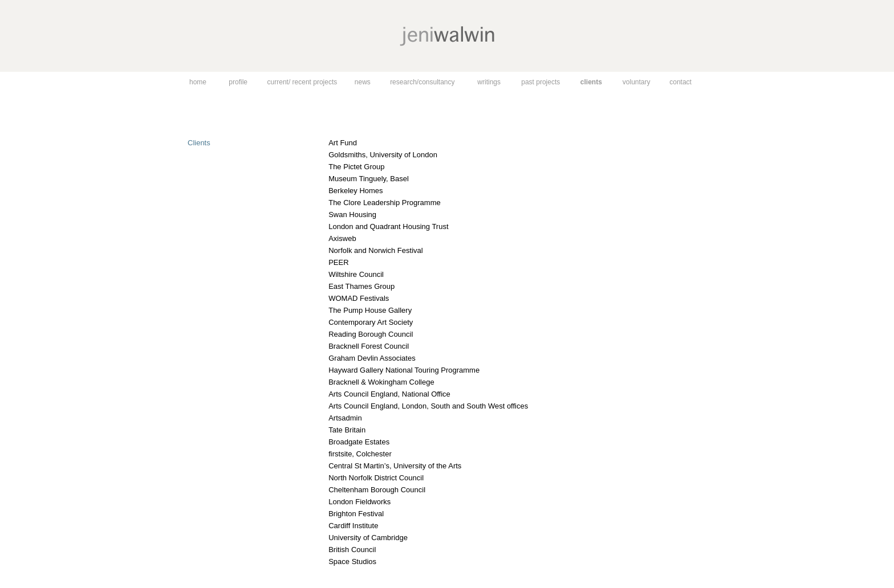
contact (680, 82)
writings (489, 82)
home (198, 82)
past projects (541, 82)
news (363, 82)
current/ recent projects (302, 82)
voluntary (637, 82)
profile (238, 82)
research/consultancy (422, 82)
